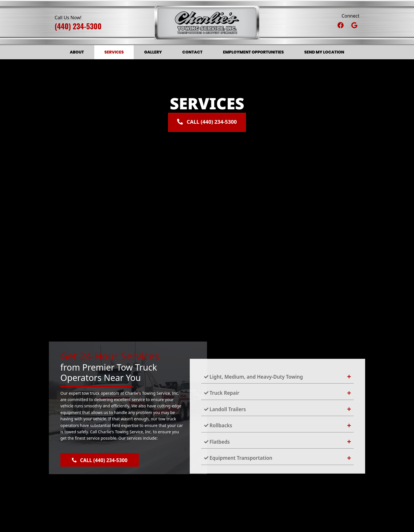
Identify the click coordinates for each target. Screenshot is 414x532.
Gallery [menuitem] (153, 52)
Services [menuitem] (114, 52)
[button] (341, 25)
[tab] (277, 377)
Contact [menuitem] (192, 52)
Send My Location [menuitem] (324, 52)
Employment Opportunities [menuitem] (254, 52)
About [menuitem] (77, 52)
